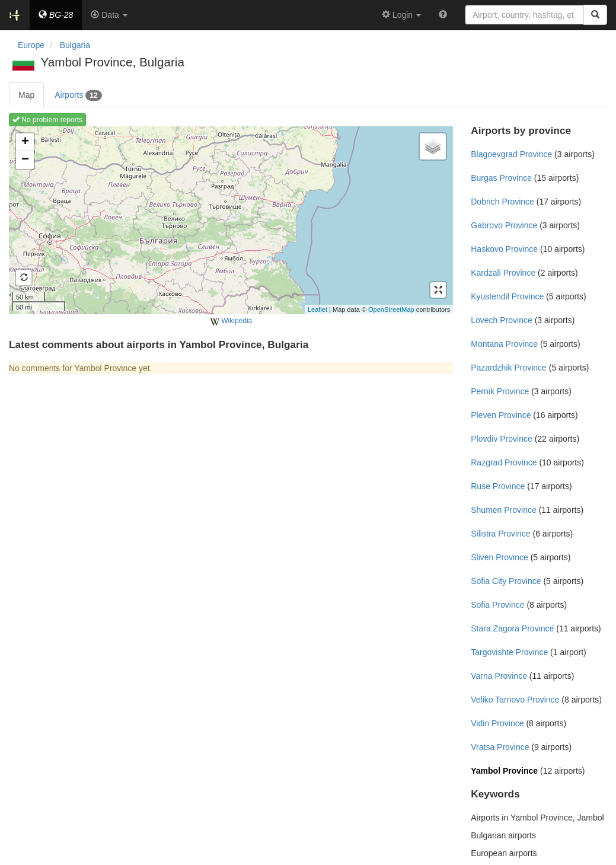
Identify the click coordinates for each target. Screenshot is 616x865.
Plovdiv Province (502, 439)
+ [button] (25, 142)
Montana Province (504, 344)
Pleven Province (501, 415)
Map (26, 95)
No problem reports (47, 120)
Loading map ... (229, 220)
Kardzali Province (503, 273)
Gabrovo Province (504, 225)
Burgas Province (501, 178)
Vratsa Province (500, 747)
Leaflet (317, 309)
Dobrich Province (502, 202)
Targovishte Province (509, 652)
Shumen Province (504, 510)
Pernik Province (500, 391)
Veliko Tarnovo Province (515, 700)
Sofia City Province (506, 581)
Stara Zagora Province (512, 628)
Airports (78, 95)
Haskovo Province (504, 249)
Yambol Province (504, 771)
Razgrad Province (504, 462)
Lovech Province (502, 320)
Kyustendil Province (507, 296)
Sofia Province (497, 605)
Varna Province (499, 676)
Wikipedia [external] (231, 321)
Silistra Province (500, 534)
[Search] (595, 15)
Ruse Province (498, 486)
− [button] (25, 160)
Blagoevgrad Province (511, 154)
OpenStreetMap (391, 309)
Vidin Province (497, 723)
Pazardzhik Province (509, 368)
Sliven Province (499, 557)
